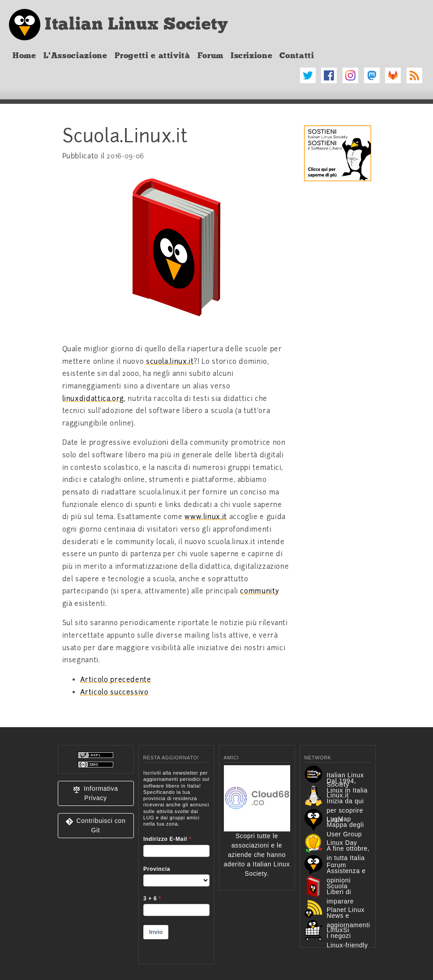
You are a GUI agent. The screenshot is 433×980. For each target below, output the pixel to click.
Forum (210, 55)
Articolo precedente (116, 680)
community (259, 591)
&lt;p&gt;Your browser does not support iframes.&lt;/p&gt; (176, 861)
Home (24, 55)
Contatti (297, 55)
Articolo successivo (114, 692)
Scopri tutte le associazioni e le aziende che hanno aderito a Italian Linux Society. (257, 836)
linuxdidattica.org (93, 399)
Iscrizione (251, 55)
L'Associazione (75, 55)
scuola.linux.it (170, 362)
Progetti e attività (152, 55)
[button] (96, 793)
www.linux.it (206, 517)
